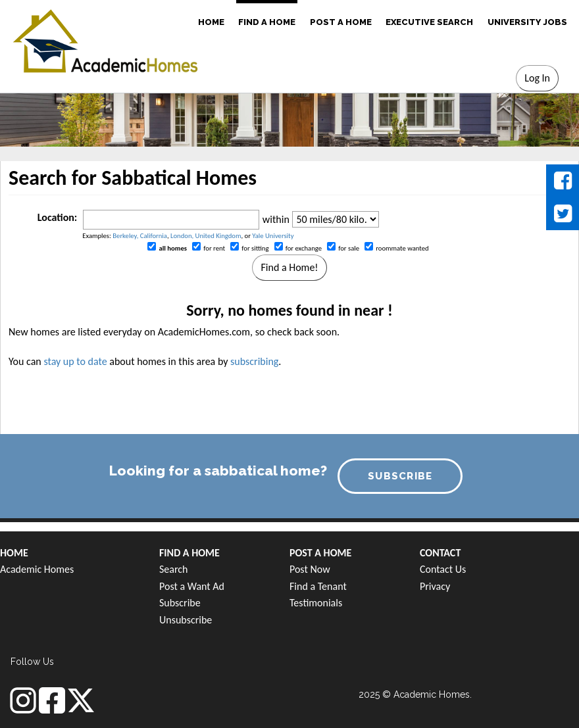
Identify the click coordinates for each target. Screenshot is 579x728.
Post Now (310, 569)
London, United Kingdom (206, 236)
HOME (211, 22)
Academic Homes (37, 569)
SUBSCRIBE (400, 476)
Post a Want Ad (192, 586)
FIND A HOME (267, 22)
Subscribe (180, 603)
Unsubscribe (186, 620)
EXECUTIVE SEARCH (429, 22)
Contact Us (443, 569)
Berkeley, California (140, 236)
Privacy (435, 586)
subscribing (254, 361)
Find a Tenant (318, 586)
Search (174, 569)
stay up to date (75, 361)
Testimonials (316, 603)
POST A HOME (341, 22)
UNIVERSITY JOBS (527, 22)
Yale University (273, 236)
